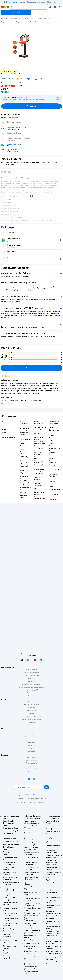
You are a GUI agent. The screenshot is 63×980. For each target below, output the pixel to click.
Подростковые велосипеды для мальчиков (54, 423)
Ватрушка (52, 438)
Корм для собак (32, 766)
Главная (4, 19)
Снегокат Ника (54, 433)
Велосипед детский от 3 (24, 457)
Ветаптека (31, 772)
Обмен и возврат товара (32, 675)
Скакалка (52, 481)
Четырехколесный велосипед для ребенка (40, 429)
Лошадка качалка (25, 490)
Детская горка (53, 492)
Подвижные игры (8, 22)
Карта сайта (32, 696)
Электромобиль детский (25, 433)
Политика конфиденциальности (31, 684)
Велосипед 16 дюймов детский (40, 442)
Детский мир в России (24, 802)
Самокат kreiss (24, 476)
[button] (16, 12)
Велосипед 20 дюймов (24, 484)
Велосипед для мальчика (39, 462)
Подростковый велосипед (39, 470)
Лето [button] (4, 430)
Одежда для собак (31, 769)
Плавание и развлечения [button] (7, 434)
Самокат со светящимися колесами (39, 423)
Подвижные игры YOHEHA (26, 22)
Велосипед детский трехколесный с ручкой (25, 495)
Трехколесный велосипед (24, 429)
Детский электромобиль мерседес (39, 493)
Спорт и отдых (14, 19)
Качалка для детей (25, 487)
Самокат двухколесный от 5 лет (25, 472)
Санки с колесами (55, 430)
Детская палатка (54, 500)
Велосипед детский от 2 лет (40, 498)
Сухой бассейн (54, 494)
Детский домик (54, 497)
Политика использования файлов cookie (32, 687)
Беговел (22, 426)
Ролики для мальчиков (52, 466)
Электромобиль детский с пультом (40, 449)
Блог (32, 748)
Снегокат (52, 435)
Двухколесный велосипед (25, 480)
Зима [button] (4, 427)
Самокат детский (25, 437)
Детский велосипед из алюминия (39, 479)
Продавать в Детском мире (32, 673)
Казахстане (35, 802)
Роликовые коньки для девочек (55, 462)
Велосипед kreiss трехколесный (40, 434)
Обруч (51, 487)
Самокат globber (25, 439)
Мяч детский (53, 479)
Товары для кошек (32, 757)
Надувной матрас (54, 484)
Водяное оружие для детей (54, 452)
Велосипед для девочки (39, 453)
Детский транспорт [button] (6, 423)
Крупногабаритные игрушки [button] (9, 439)
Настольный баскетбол (53, 475)
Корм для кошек (31, 760)
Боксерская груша (55, 489)
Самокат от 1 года (40, 446)
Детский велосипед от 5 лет (25, 462)
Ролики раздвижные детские (53, 457)
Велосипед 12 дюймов (24, 467)
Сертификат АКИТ (32, 690)
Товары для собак (31, 763)
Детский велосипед (23, 422)
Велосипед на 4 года (39, 458)
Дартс (51, 472)
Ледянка (51, 443)
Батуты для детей (54, 448)
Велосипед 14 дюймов (39, 438)
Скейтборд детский (23, 453)
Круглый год (28, 19)
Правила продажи (31, 678)
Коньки (51, 441)
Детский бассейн (54, 469)
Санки (51, 428)
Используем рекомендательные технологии (32, 798)
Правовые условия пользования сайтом (31, 796)
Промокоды (32, 681)
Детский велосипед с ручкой (24, 448)
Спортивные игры (43, 19)
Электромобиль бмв (39, 474)
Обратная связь (31, 693)
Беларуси (43, 802)
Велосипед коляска (23, 443)
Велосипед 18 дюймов (39, 466)
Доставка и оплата (31, 670)
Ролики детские (54, 446)
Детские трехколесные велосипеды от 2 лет (40, 486)
